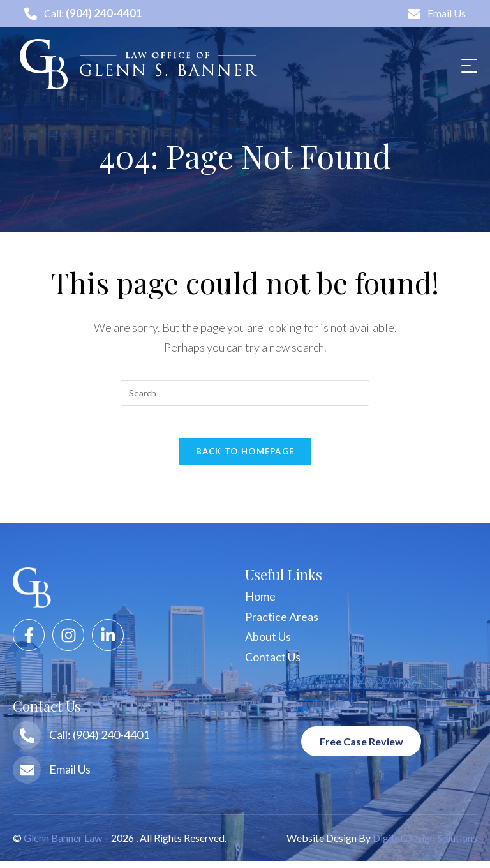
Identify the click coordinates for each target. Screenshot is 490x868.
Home (260, 603)
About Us (268, 643)
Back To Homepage (245, 458)
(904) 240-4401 (105, 14)
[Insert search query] (245, 394)
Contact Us (273, 664)
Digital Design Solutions (425, 845)
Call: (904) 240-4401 (99, 742)
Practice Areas (282, 624)
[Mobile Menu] (468, 65)
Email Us (437, 14)
